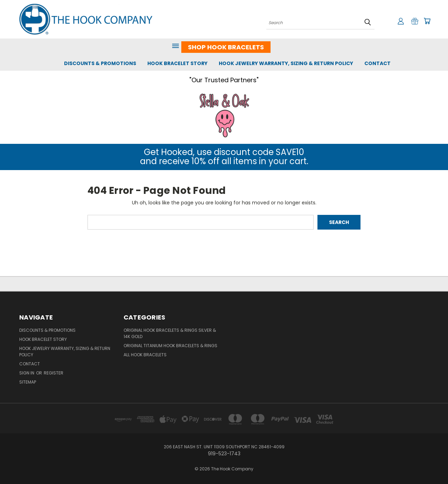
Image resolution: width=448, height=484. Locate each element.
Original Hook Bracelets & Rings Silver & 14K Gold (170, 333)
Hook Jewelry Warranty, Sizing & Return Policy (286, 63)
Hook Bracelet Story (177, 63)
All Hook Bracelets (145, 355)
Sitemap (28, 382)
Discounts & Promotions (100, 63)
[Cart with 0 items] (427, 21)
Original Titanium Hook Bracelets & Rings (170, 346)
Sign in (27, 373)
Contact (377, 63)
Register (54, 373)
